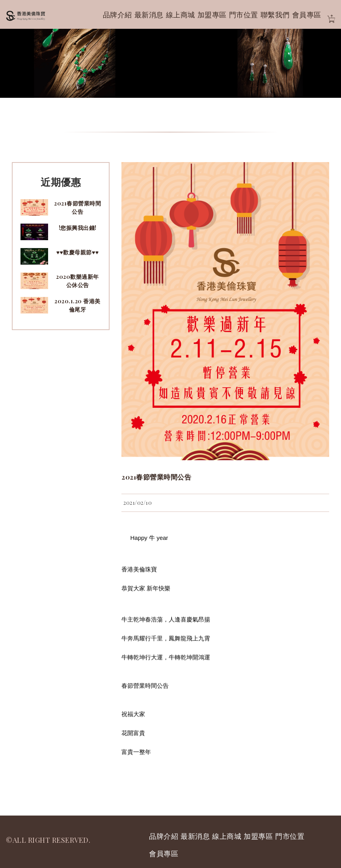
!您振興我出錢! (78, 228)
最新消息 (149, 15)
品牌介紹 (117, 15)
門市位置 (244, 15)
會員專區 (307, 15)
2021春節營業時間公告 (156, 477)
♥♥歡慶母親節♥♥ (78, 252)
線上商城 (181, 15)
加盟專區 (212, 15)
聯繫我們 (275, 15)
